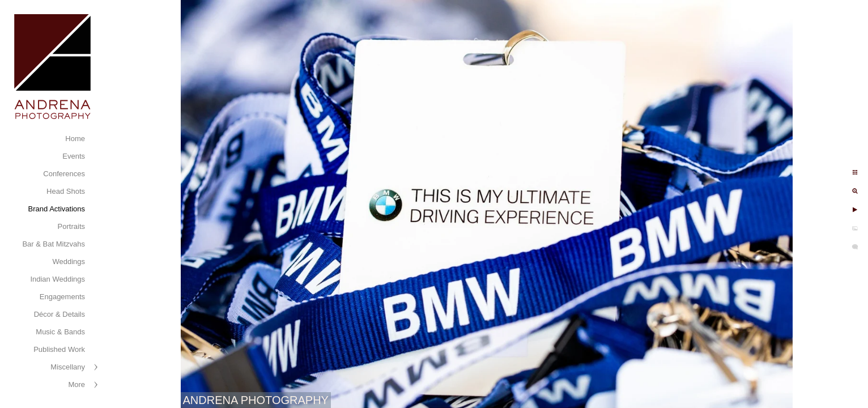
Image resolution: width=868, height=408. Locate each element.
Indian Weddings (58, 279)
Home (75, 139)
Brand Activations (57, 209)
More (76, 384)
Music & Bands (60, 332)
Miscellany (68, 367)
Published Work (59, 349)
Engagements (62, 297)
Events (74, 156)
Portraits (71, 226)
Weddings (69, 262)
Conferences (64, 174)
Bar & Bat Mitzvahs (54, 244)
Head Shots (66, 191)
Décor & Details (59, 314)
